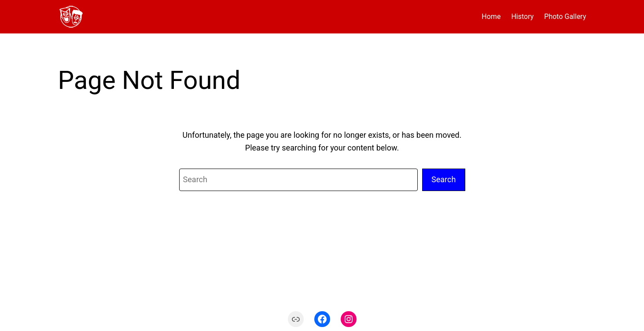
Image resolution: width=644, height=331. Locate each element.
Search (444, 179)
